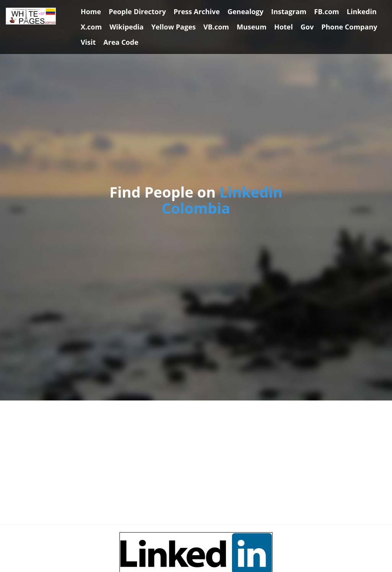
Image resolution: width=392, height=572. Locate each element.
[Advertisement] (196, 463)
